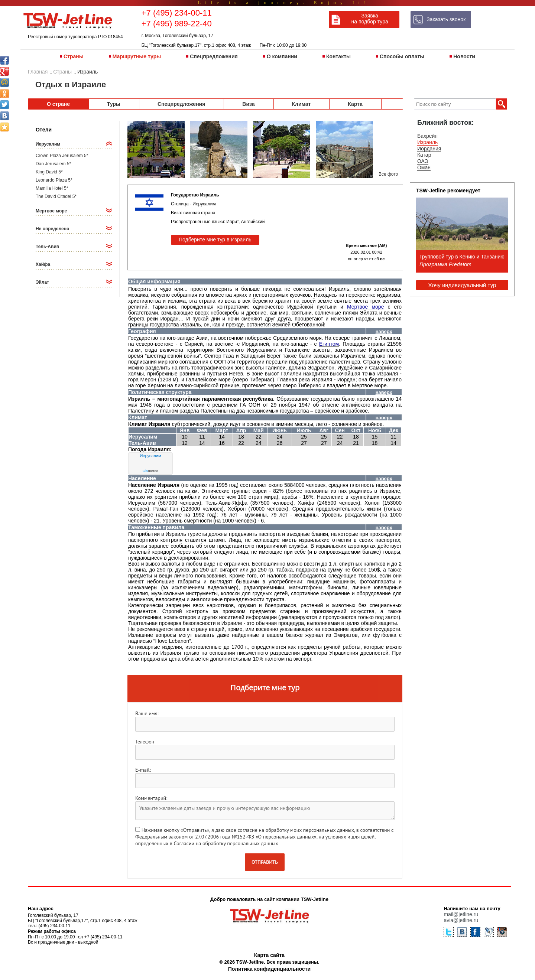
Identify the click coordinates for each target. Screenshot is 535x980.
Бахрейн (427, 136)
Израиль (427, 142)
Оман (424, 167)
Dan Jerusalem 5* (53, 164)
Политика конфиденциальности (269, 969)
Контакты (338, 56)
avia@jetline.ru (461, 920)
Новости (464, 56)
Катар (424, 155)
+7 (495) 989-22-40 (177, 24)
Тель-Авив (47, 247)
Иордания (429, 149)
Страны (74, 56)
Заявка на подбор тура (370, 19)
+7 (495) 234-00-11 (177, 13)
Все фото (388, 174)
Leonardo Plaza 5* (54, 180)
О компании (282, 56)
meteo (151, 471)
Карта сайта (269, 955)
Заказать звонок (446, 19)
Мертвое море (51, 211)
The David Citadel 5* (56, 196)
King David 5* (49, 172)
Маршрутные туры (137, 56)
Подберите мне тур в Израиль (215, 240)
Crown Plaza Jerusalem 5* (62, 156)
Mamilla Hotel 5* (52, 188)
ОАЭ (423, 161)
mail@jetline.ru (461, 914)
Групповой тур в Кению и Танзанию (462, 257)
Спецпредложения (214, 56)
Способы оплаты (402, 56)
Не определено (52, 229)
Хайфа (43, 264)
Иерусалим (48, 144)
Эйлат (42, 282)
